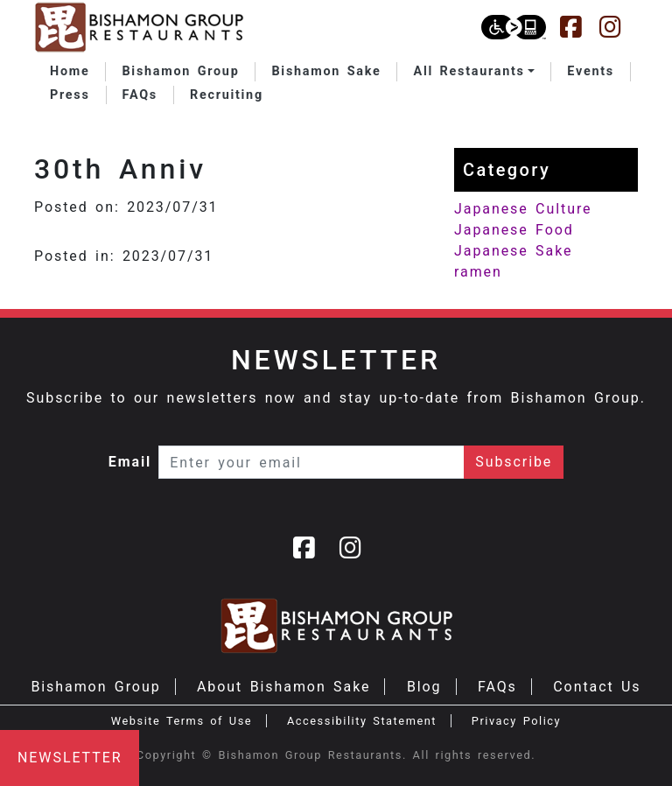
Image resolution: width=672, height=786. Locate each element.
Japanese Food (514, 230)
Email (130, 462)
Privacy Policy (516, 721)
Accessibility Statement (362, 721)
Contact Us (597, 687)
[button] (474, 72)
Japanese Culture (523, 209)
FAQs (497, 687)
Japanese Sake (513, 251)
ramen (478, 272)
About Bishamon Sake (283, 687)
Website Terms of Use (182, 721)
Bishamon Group (95, 687)
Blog (424, 687)
